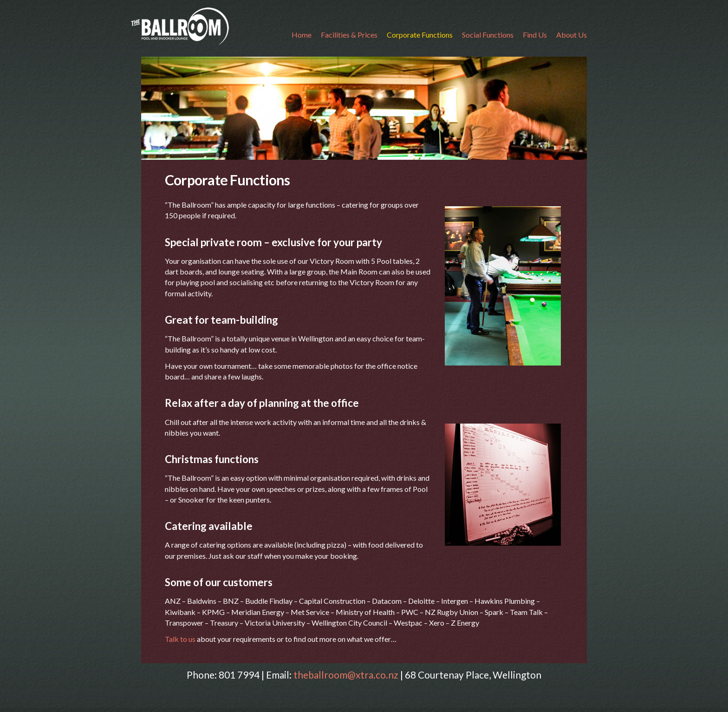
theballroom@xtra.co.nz (346, 675)
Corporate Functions (420, 35)
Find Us (535, 35)
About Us (572, 35)
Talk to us (181, 639)
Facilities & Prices (349, 35)
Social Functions (488, 35)
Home (302, 35)
